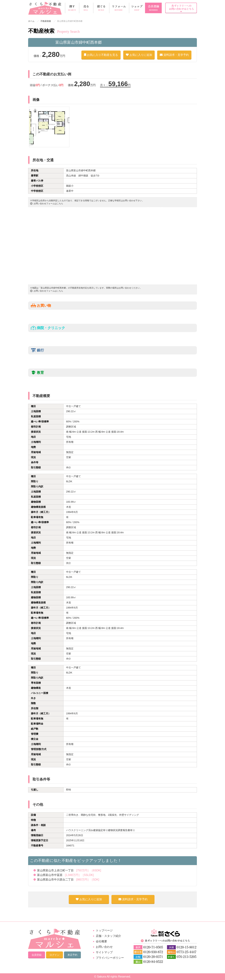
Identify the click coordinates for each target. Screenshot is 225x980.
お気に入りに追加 (139, 55)
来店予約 (72, 955)
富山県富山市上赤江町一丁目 (69, 870)
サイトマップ (104, 952)
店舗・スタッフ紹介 (108, 936)
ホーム (31, 21)
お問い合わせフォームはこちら (48, 204)
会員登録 (37, 955)
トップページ (104, 930)
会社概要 (101, 941)
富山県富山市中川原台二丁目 (68, 880)
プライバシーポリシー (110, 958)
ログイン (54, 955)
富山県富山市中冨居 (65, 875)
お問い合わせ (104, 947)
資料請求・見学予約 (174, 55)
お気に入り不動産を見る (101, 55)
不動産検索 (46, 21)
